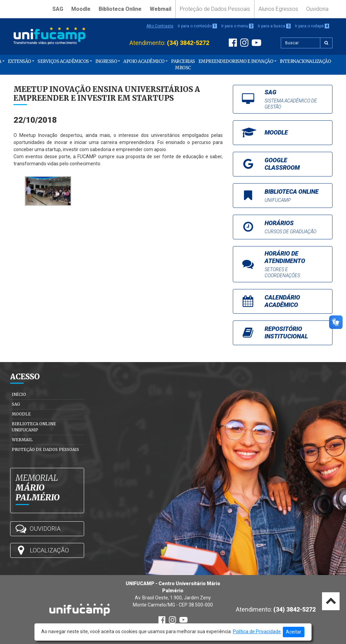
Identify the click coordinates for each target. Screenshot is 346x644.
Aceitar (294, 632)
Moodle (81, 9)
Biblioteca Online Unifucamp (34, 427)
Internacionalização (305, 61)
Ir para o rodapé (312, 26)
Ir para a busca (274, 26)
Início (19, 394)
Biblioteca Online (120, 9)
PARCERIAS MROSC (183, 65)
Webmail (160, 9)
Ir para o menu (237, 26)
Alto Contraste (160, 26)
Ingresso (106, 61)
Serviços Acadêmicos (63, 61)
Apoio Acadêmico (144, 61)
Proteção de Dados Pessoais (215, 9)
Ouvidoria (317, 9)
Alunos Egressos (278, 9)
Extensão (19, 61)
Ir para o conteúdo (197, 26)
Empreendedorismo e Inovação (236, 61)
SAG (58, 9)
